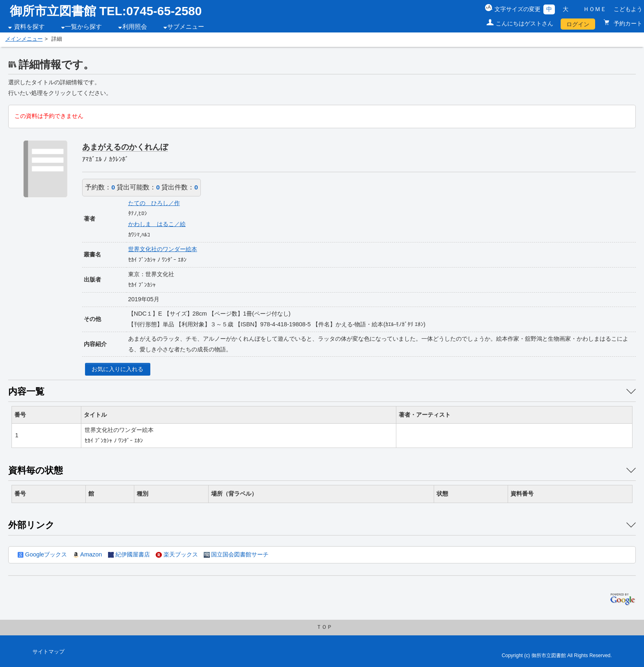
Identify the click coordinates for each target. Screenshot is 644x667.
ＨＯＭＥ (595, 9)
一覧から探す (83, 27)
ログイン (578, 24)
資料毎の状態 (36, 470)
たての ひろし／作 (154, 203)
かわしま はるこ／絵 (157, 224)
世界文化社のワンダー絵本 (163, 249)
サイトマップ (48, 652)
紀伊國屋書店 (129, 554)
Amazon (87, 554)
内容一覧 (26, 391)
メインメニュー (24, 39)
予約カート (627, 23)
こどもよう (628, 9)
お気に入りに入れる (117, 369)
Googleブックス (43, 554)
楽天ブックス (177, 554)
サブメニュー (186, 27)
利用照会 (135, 27)
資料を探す (29, 27)
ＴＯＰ (324, 627)
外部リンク (31, 525)
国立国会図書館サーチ (236, 554)
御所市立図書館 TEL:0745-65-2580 (106, 11)
